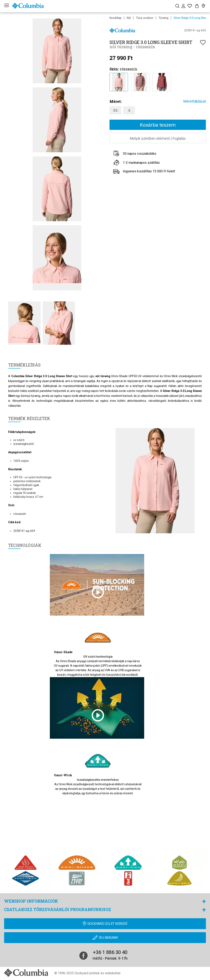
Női (129, 18)
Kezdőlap (116, 18)
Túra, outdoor (145, 18)
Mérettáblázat (195, 101)
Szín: (114, 69)
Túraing (163, 18)
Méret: (116, 101)
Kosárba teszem (158, 125)
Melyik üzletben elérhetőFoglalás (158, 138)
